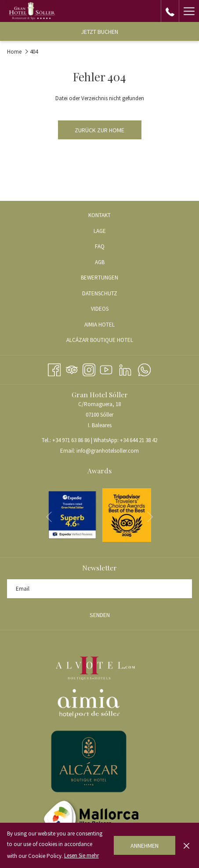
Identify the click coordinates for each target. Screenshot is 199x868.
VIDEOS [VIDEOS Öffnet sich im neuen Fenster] (110, 309)
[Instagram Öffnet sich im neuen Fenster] (89, 369)
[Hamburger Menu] (189, 11)
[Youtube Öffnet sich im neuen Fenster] (106, 369)
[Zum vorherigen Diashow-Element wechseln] (49, 517)
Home (14, 52)
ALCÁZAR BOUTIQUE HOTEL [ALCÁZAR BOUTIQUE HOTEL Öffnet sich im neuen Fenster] (110, 341)
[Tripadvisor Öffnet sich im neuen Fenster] (72, 369)
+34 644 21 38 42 (139, 440)
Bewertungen (99, 278)
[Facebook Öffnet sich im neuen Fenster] (54, 369)
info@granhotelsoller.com (108, 451)
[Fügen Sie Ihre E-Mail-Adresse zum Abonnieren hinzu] (99, 589)
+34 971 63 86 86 (71, 440)
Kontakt (99, 215)
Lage (100, 231)
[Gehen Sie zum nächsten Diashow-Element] (150, 517)
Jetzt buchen (99, 32)
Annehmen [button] (145, 846)
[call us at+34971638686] (170, 11)
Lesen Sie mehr (81, 855)
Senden (100, 615)
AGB (100, 262)
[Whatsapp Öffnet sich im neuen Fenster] (144, 369)
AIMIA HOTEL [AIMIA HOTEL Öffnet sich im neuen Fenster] (110, 325)
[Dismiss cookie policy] (186, 845)
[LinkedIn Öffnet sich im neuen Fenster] (125, 369)
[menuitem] (99, 216)
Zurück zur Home (99, 130)
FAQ (100, 246)
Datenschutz (100, 293)
